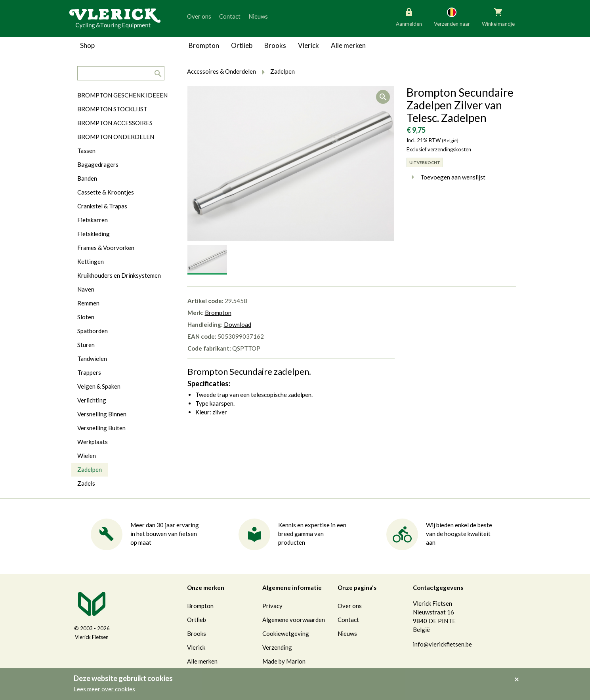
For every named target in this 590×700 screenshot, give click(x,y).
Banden (87, 178)
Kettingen (91, 261)
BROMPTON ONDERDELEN (116, 137)
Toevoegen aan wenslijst (446, 177)
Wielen (87, 456)
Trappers (89, 372)
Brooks (275, 45)
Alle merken (348, 45)
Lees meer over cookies (104, 689)
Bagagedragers (98, 164)
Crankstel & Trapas (102, 206)
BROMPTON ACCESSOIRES (115, 123)
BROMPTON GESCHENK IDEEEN (122, 95)
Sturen (86, 345)
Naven (86, 289)
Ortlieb (242, 45)
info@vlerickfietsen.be (442, 644)
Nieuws (258, 16)
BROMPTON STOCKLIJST (112, 109)
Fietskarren (93, 220)
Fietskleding (94, 234)
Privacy (272, 606)
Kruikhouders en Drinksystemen (119, 275)
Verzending (277, 647)
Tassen (86, 151)
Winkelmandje (498, 17)
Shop (87, 45)
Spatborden (93, 331)
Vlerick (308, 45)
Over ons (199, 16)
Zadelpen (90, 469)
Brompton (204, 45)
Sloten (86, 317)
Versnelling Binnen (102, 414)
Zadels (86, 483)
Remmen (88, 303)
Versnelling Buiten (101, 428)
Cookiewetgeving (286, 633)
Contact (230, 16)
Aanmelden (409, 17)
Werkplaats (93, 442)
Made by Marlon (284, 661)
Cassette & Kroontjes (106, 192)
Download (238, 324)
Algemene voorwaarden (294, 620)
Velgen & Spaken (99, 386)
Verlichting (92, 400)
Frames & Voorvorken (106, 248)
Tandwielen (92, 359)
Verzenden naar (452, 17)
